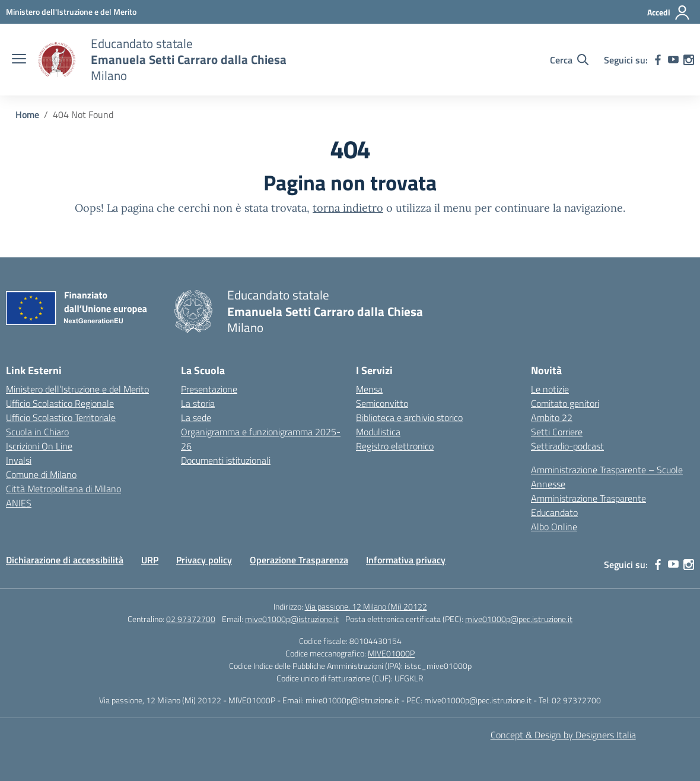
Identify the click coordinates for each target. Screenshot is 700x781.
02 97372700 (191, 619)
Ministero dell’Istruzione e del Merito (77, 389)
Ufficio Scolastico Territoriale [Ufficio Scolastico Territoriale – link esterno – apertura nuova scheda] (61, 417)
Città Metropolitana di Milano (63, 489)
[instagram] (689, 60)
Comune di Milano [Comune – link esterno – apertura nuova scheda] (41, 474)
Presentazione (209, 389)
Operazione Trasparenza (299, 560)
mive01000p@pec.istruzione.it (519, 619)
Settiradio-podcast (567, 446)
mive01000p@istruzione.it (292, 619)
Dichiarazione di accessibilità (65, 560)
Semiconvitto (382, 403)
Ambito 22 (552, 417)
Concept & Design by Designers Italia (563, 735)
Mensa (369, 389)
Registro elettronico (395, 446)
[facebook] (658, 60)
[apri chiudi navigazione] (19, 60)
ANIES (19, 503)
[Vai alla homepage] (57, 60)
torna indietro (348, 208)
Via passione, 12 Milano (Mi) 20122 (366, 606)
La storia (198, 403)
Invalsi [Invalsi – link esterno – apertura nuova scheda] (19, 460)
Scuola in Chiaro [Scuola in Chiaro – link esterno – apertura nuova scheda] (37, 432)
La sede (196, 417)
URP (150, 560)
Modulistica (378, 432)
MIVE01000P (391, 653)
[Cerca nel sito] (569, 60)
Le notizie (550, 389)
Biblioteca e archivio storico (409, 417)
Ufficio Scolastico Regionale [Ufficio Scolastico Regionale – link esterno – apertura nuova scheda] (60, 403)
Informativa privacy (406, 560)
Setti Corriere (557, 432)
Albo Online (554, 527)
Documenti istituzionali (226, 460)
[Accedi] (669, 12)
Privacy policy (204, 560)
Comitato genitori (565, 403)
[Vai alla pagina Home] (27, 114)
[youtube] (673, 60)
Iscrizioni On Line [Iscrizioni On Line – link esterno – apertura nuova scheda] (39, 446)
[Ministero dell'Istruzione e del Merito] (71, 12)
